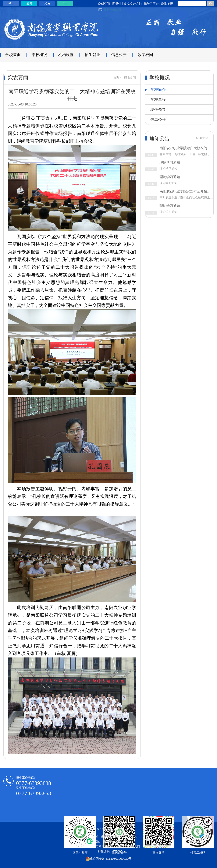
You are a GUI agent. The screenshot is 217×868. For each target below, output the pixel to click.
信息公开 (119, 55)
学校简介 (155, 90)
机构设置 (66, 55)
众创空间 (104, 4)
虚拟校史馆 (131, 4)
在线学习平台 (150, 4)
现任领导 (158, 110)
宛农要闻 (130, 78)
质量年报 (167, 4)
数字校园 (145, 55)
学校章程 (158, 100)
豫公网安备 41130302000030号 (109, 859)
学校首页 (13, 55)
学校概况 (39, 55)
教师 (29, 4)
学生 (11, 4)
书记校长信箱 (112, 10)
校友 (47, 4)
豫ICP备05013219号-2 (117, 829)
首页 (116, 78)
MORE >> (202, 138)
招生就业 (92, 55)
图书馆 (117, 4)
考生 (65, 4)
